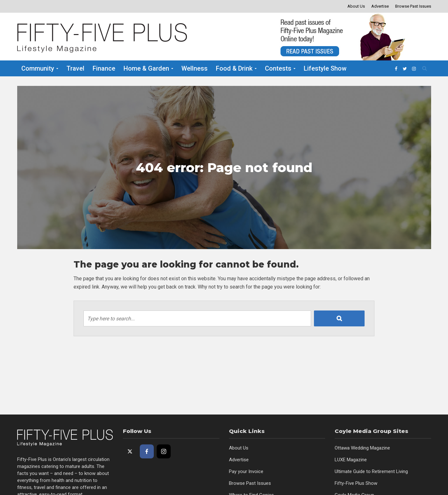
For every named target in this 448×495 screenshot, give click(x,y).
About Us (356, 6)
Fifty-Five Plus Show (356, 483)
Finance (104, 68)
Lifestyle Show (325, 68)
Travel (75, 68)
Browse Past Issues (413, 6)
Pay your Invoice (246, 471)
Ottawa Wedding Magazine (362, 448)
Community (38, 68)
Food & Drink (234, 68)
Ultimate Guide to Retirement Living (371, 471)
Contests (278, 68)
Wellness (195, 68)
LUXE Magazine (351, 460)
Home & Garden (146, 68)
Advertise (380, 6)
